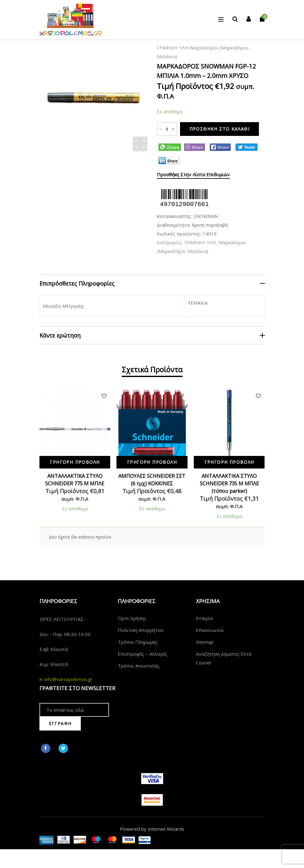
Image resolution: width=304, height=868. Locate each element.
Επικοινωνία (210, 630)
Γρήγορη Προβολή (75, 462)
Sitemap (205, 642)
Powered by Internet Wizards (152, 829)
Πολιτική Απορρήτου (141, 630)
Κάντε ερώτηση (60, 335)
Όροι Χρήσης (132, 618)
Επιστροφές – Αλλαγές (142, 654)
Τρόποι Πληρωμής (138, 642)
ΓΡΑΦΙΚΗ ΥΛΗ (173, 48)
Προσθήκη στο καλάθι (220, 129)
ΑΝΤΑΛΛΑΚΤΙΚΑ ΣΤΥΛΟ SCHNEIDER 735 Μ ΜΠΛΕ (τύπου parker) (229, 483)
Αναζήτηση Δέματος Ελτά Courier (224, 658)
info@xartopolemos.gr (69, 679)
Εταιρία (204, 618)
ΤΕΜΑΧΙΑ (198, 303)
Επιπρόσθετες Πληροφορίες (77, 283)
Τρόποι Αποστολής (139, 666)
